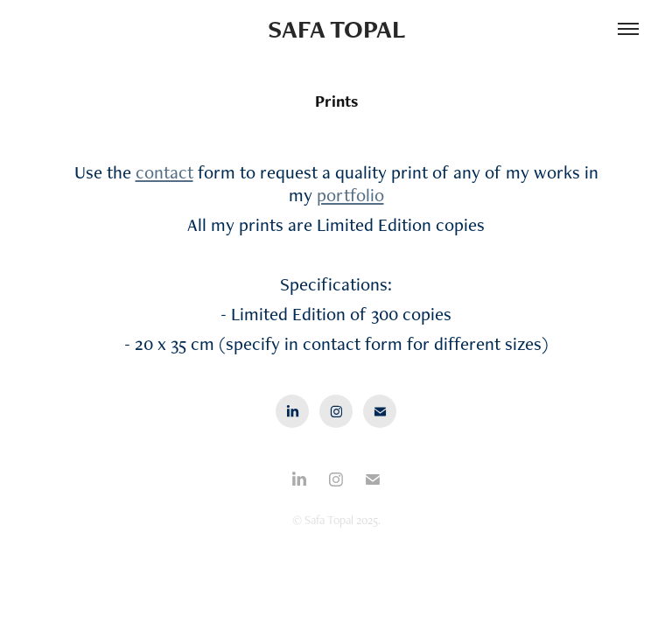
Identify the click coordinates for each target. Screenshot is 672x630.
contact (164, 172)
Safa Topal (336, 29)
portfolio (350, 195)
